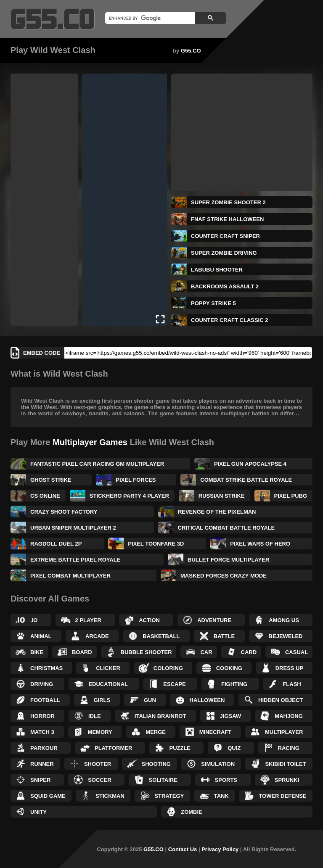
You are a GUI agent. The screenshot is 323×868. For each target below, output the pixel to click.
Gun (150, 700)
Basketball (161, 636)
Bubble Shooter (146, 652)
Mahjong (289, 716)
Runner (42, 764)
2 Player (88, 620)
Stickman (110, 796)
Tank (221, 796)
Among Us (284, 620)
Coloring (168, 668)
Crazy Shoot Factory (64, 512)
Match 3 (42, 732)
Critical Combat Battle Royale (226, 528)
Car (206, 652)
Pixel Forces (136, 480)
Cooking (229, 668)
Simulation (218, 764)
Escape (174, 684)
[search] (149, 18)
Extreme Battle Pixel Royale (75, 560)
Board (82, 652)
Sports (226, 780)
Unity (38, 812)
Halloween (207, 700)
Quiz (234, 748)
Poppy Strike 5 (213, 303)
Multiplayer (284, 732)
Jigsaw (231, 716)
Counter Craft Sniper (225, 236)
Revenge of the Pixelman (217, 512)
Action (149, 620)
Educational (108, 684)
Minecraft (216, 732)
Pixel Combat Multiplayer (70, 576)
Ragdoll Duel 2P (56, 544)
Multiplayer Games (90, 442)
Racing (289, 748)
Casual (297, 652)
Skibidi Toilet (285, 764)
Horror (42, 716)
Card (249, 652)
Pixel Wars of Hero (260, 544)
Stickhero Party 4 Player (129, 496)
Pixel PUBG (291, 496)
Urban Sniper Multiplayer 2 (73, 528)
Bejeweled (286, 636)
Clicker (108, 668)
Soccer (100, 780)
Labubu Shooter (217, 270)
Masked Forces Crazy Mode (224, 576)
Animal (41, 636)
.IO (34, 620)
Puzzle (180, 748)
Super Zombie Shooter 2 (228, 202)
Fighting (234, 684)
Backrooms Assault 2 (225, 286)
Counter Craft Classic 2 (229, 320)
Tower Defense (282, 796)
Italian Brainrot (160, 716)
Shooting (156, 764)
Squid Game (48, 796)
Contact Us (183, 849)
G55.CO (191, 51)
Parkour (44, 748)
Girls (102, 700)
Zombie (192, 812)
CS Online (45, 496)
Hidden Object (281, 700)
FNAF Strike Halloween (227, 219)
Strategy (169, 796)
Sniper (40, 780)
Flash (292, 684)
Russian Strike (222, 496)
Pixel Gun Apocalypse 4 (250, 464)
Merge (156, 732)
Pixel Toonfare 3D (156, 544)
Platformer (113, 748)
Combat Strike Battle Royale (246, 480)
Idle (95, 716)
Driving (42, 684)
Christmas (46, 668)
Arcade (97, 636)
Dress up (289, 668)
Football (45, 700)
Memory (100, 732)
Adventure (214, 620)
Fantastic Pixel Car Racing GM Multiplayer (97, 464)
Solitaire (163, 780)
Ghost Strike (51, 480)
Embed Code (42, 353)
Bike (37, 652)
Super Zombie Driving (224, 253)
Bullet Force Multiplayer (228, 560)
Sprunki (287, 780)
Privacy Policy (220, 849)
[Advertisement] (44, 200)
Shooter (98, 764)
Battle (224, 636)
